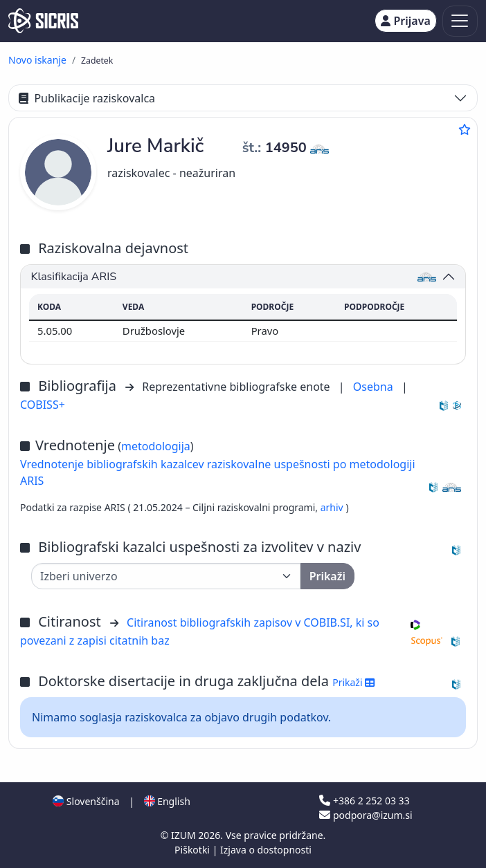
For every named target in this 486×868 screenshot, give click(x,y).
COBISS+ (43, 405)
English (167, 801)
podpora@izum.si (366, 815)
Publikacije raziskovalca (87, 98)
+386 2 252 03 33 (364, 801)
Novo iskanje (37, 60)
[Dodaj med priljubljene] (465, 129)
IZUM (184, 835)
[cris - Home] (43, 21)
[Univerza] (166, 576)
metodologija (156, 446)
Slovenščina (86, 801)
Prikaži (353, 682)
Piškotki (193, 850)
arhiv (333, 507)
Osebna (375, 387)
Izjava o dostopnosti (266, 850)
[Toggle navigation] (460, 21)
